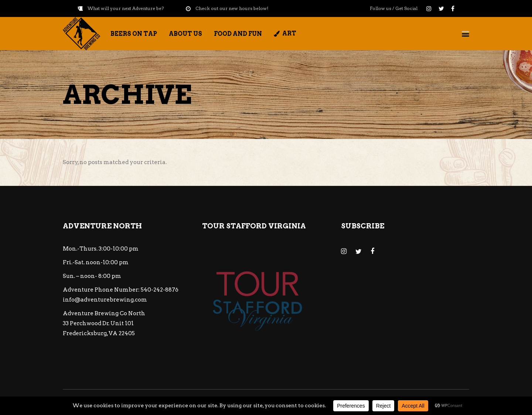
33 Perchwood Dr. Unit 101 (98, 323)
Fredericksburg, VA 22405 (99, 333)
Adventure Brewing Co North (104, 313)
